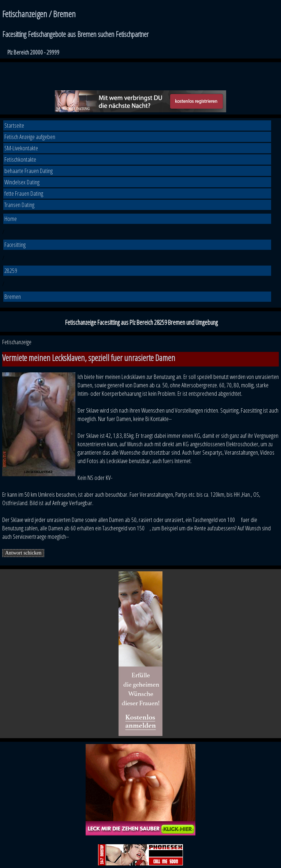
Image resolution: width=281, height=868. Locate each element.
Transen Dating (19, 205)
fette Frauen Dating (24, 193)
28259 (11, 270)
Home (11, 219)
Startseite (14, 125)
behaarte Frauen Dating (29, 171)
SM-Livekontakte (21, 148)
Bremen (13, 296)
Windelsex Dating (22, 182)
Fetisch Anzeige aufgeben (30, 137)
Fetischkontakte (20, 159)
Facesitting (15, 245)
